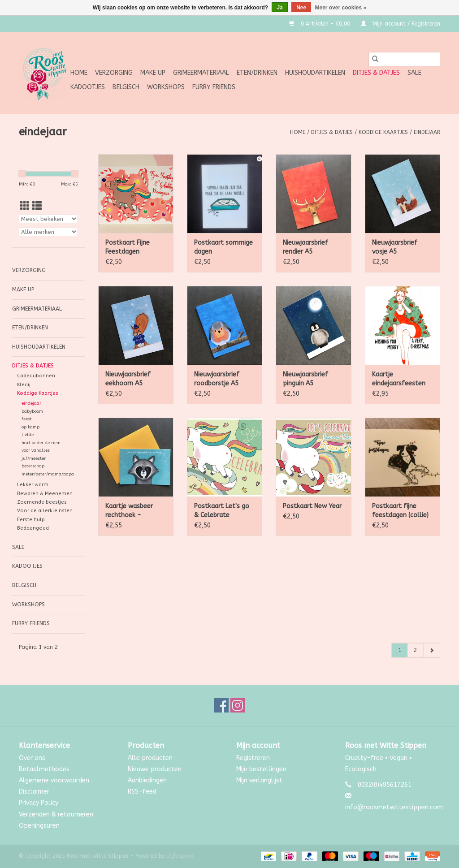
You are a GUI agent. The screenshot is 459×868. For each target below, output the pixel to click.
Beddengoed (33, 528)
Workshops (166, 87)
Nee (301, 8)
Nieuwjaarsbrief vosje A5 (395, 247)
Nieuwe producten (155, 769)
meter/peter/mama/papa (48, 474)
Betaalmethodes (44, 769)
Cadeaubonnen (36, 376)
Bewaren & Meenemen (45, 494)
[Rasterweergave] (25, 206)
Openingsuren (39, 826)
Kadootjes (88, 87)
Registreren (253, 758)
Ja (279, 8)
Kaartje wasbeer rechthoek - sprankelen (129, 511)
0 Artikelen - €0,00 (320, 24)
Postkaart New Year (312, 506)
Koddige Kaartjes (383, 132)
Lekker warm (33, 485)
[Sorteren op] (48, 219)
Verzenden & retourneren (56, 814)
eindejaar (427, 132)
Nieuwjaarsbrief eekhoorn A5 (128, 379)
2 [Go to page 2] (415, 650)
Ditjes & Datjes (376, 73)
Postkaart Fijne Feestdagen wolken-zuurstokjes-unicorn (135, 248)
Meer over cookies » (341, 8)
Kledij (24, 385)
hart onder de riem (41, 443)
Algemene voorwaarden (54, 780)
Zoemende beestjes (42, 502)
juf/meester (34, 458)
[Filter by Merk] (48, 232)
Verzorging (114, 73)
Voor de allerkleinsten (45, 511)
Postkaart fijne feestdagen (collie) (400, 511)
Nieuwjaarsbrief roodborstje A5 (217, 379)
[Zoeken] (404, 59)
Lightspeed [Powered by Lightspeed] (180, 856)
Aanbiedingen (147, 780)
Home (79, 73)
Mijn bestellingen (261, 769)
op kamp (30, 427)
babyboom (32, 411)
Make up (153, 73)
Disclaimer (34, 792)
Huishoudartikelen (315, 73)
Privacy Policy (39, 803)
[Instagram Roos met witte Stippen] (238, 705)
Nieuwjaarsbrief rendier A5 (305, 247)
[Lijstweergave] (37, 206)
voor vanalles (36, 450)
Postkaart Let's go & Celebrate (222, 511)
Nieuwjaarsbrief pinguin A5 (305, 379)
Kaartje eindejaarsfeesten (399, 379)
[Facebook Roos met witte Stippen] (221, 705)
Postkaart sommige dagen (223, 247)
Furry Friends (214, 87)
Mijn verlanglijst (259, 780)
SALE (414, 73)
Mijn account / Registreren (401, 24)
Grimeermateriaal (201, 73)
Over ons (32, 758)
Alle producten (150, 758)
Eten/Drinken (257, 73)
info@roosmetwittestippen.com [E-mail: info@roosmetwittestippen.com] (394, 807)
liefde (28, 435)
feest (27, 419)
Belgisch (126, 87)
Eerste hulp (31, 520)
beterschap (33, 466)
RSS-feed (142, 792)
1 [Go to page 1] (400, 650)
